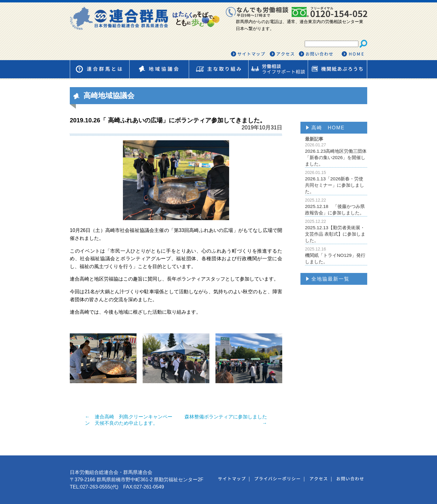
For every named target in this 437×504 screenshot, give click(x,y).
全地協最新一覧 (330, 279)
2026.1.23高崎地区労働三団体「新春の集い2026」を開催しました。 (336, 154)
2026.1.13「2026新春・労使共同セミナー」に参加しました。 (336, 182)
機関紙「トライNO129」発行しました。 (336, 255)
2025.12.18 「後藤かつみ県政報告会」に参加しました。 (336, 206)
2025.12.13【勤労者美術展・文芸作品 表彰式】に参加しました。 (336, 231)
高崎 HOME (328, 128)
